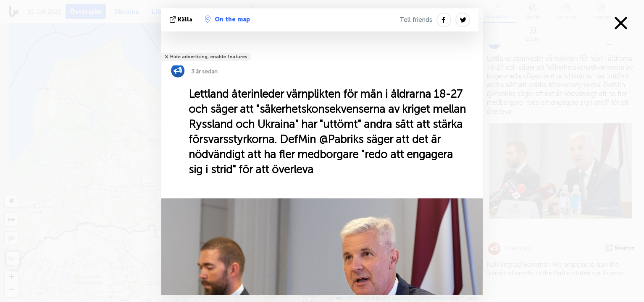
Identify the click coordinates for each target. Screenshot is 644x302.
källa (182, 20)
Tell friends (416, 20)
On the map (227, 19)
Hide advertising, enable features (209, 57)
